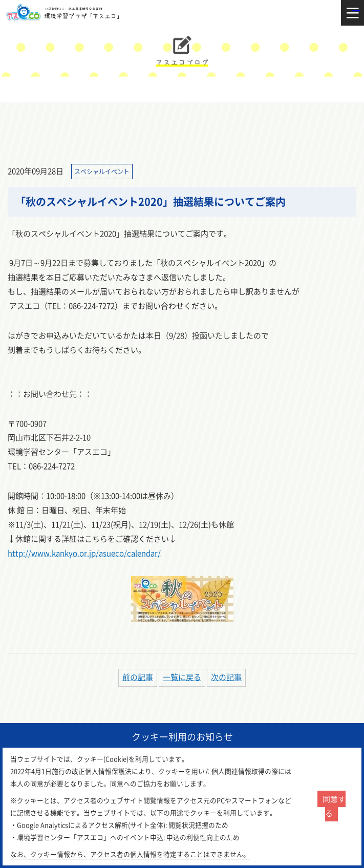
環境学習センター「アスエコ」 (65, 13)
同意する (334, 806)
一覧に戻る (182, 677)
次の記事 (226, 677)
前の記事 (138, 677)
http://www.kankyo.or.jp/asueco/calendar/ (84, 553)
